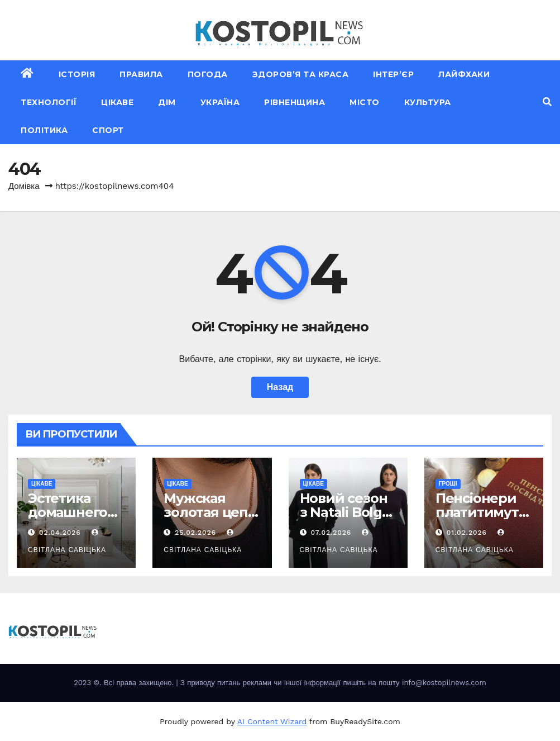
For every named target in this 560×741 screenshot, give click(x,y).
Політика (44, 130)
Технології (49, 102)
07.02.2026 (332, 533)
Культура (428, 102)
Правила (141, 74)
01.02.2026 (468, 533)
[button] (547, 102)
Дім (167, 102)
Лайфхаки (464, 74)
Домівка (24, 186)
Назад (280, 387)
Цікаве (117, 102)
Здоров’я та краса (301, 74)
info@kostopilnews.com (444, 683)
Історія (77, 74)
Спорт (108, 130)
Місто (365, 102)
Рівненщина (295, 102)
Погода (208, 74)
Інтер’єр (393, 74)
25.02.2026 (197, 533)
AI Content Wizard (272, 721)
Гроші (448, 484)
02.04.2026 (61, 533)
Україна (220, 102)
